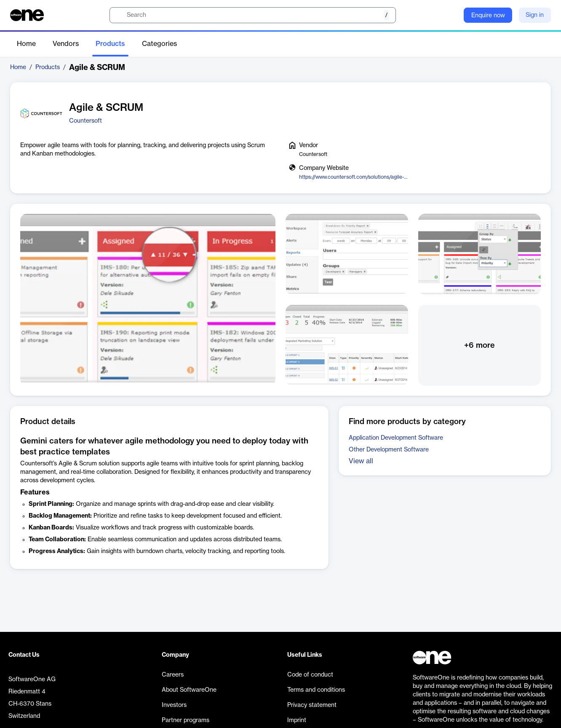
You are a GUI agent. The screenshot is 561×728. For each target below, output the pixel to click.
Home (26, 44)
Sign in (535, 15)
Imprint (297, 720)
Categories (159, 44)
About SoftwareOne (189, 690)
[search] (253, 15)
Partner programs (186, 720)
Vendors (66, 44)
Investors (174, 705)
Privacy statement (312, 705)
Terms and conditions (316, 690)
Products (110, 44)
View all (361, 461)
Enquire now (488, 16)
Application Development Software (396, 438)
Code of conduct (310, 675)
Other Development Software (389, 450)
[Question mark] (452, 15)
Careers (173, 675)
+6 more (480, 345)
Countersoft (85, 121)
